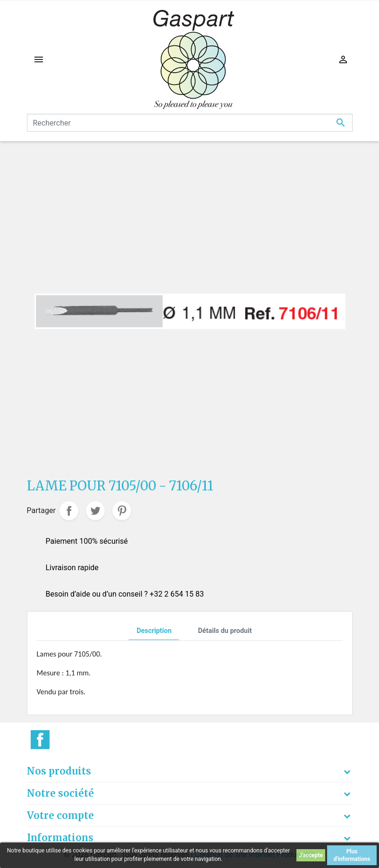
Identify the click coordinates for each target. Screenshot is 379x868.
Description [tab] (154, 631)
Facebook (40, 740)
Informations (60, 838)
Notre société (60, 793)
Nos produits (59, 771)
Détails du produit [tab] (225, 631)
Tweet (95, 511)
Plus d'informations (352, 855)
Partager (69, 511)
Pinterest (122, 511)
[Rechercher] (190, 123)
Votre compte (60, 815)
